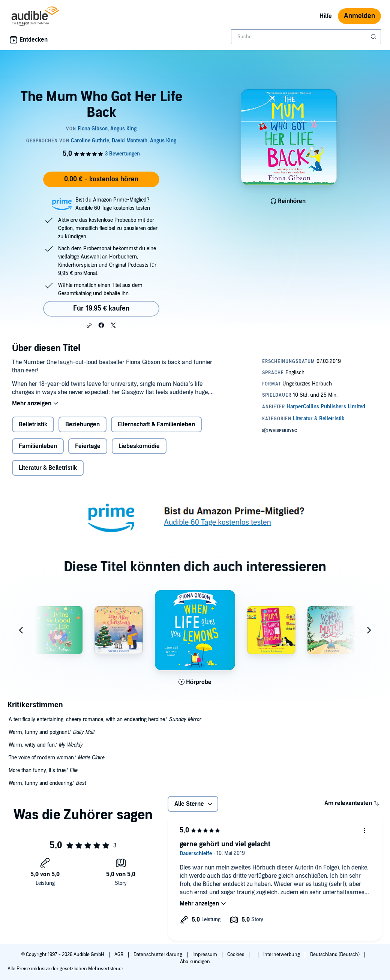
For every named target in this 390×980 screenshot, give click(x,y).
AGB (119, 955)
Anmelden (359, 16)
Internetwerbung (282, 955)
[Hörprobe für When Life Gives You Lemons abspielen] (195, 682)
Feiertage (88, 446)
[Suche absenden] (374, 37)
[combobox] (306, 37)
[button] (89, 326)
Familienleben (38, 446)
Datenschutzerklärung (158, 955)
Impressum (205, 955)
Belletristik (33, 424)
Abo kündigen (195, 962)
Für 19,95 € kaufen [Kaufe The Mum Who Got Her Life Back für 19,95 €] (101, 308)
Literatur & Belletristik (48, 468)
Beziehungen (82, 424)
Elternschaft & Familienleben (156, 424)
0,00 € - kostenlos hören (101, 179)
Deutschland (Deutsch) (335, 955)
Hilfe (326, 16)
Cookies (236, 955)
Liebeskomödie (139, 446)
